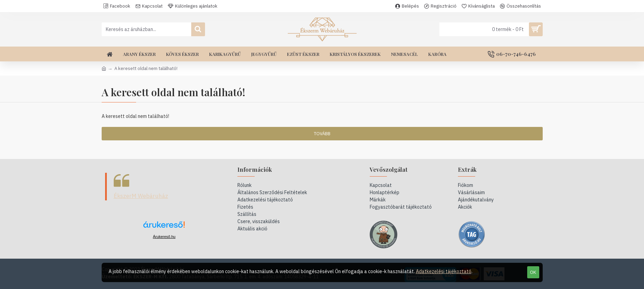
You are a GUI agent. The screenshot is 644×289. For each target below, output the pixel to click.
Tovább (322, 134)
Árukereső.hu (164, 237)
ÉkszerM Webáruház (141, 196)
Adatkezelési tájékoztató (444, 271)
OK (533, 272)
